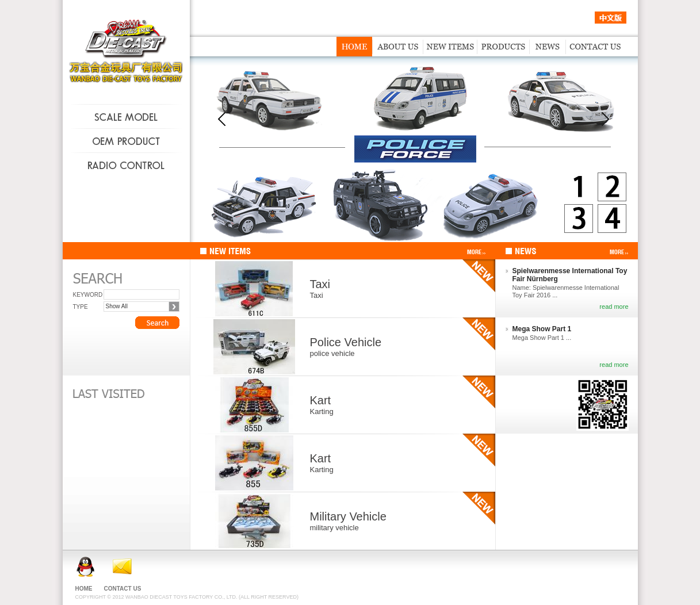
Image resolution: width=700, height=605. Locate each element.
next (606, 119)
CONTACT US (123, 589)
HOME (84, 589)
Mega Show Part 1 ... (542, 338)
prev (222, 119)
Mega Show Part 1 (542, 329)
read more (614, 307)
